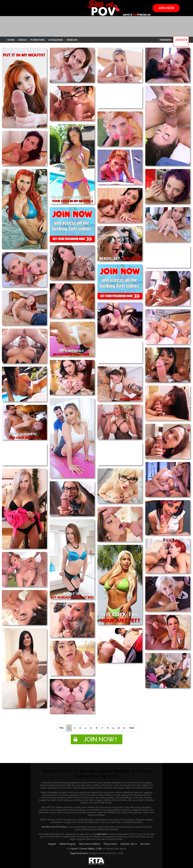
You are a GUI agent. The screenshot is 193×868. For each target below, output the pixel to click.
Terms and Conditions (89, 844)
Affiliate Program (67, 844)
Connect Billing (87, 849)
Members (165, 40)
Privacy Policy (110, 844)
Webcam (72, 40)
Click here (102, 834)
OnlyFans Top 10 (129, 844)
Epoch (74, 849)
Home (11, 40)
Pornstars (37, 40)
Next (132, 728)
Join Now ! (181, 41)
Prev (61, 728)
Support (52, 844)
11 (124, 728)
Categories (55, 40)
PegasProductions (79, 853)
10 (119, 728)
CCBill (99, 849)
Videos (22, 40)
